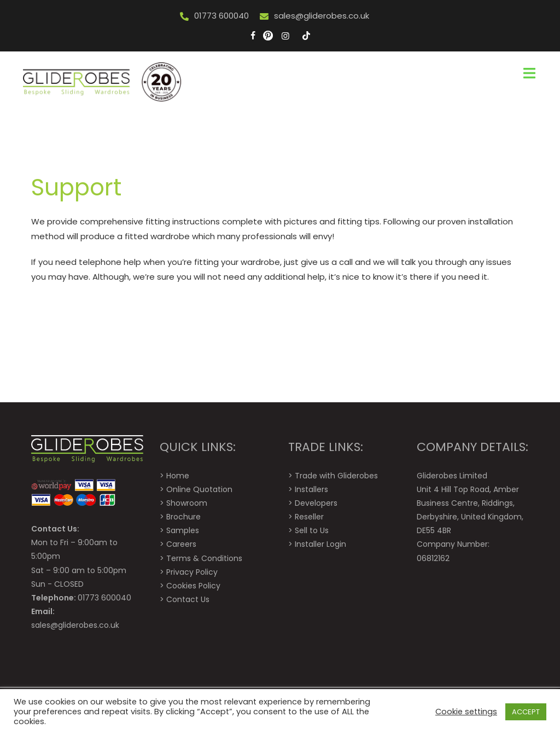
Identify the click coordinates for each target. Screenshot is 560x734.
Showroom (187, 503)
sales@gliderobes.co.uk (322, 16)
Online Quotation (199, 489)
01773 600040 (221, 16)
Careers (181, 544)
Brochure (183, 517)
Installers (311, 489)
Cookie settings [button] (466, 712)
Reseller (309, 517)
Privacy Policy (192, 572)
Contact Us (188, 599)
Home (178, 476)
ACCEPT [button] (526, 712)
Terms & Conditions (204, 558)
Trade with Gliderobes (336, 476)
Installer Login (320, 544)
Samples (183, 530)
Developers (316, 503)
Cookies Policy (193, 586)
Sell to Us (312, 530)
